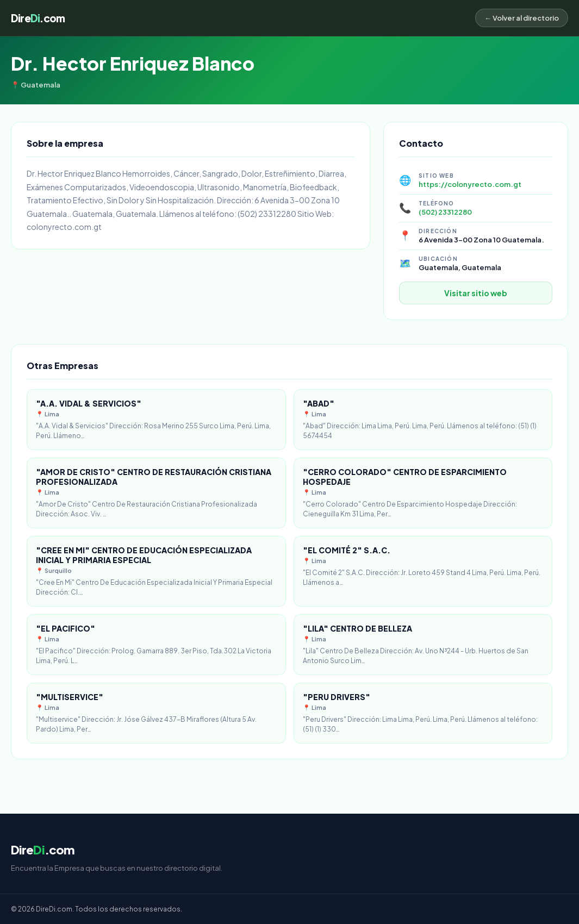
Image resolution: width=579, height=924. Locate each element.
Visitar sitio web (476, 293)
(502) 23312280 (445, 212)
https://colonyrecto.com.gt (470, 184)
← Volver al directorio (522, 18)
